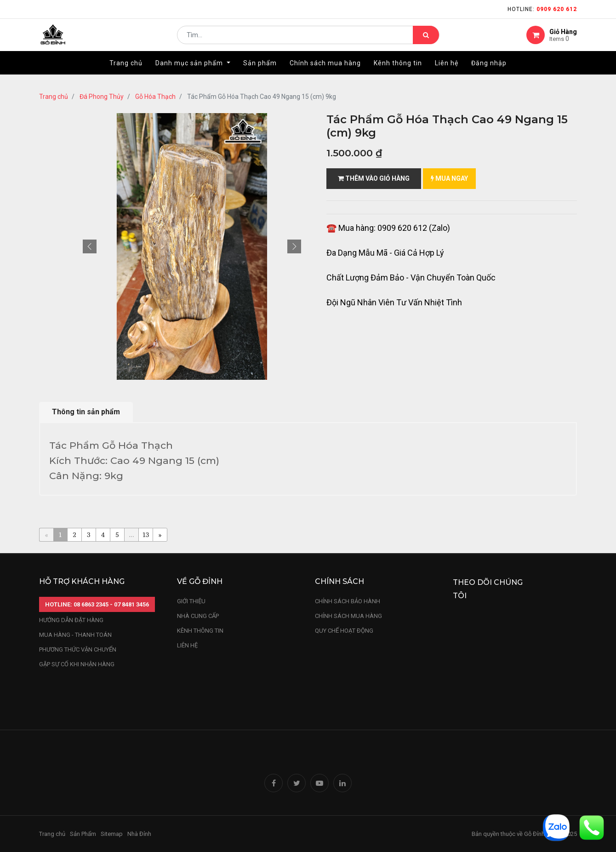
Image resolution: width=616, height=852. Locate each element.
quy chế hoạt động (344, 631)
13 (146, 535)
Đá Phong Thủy (102, 97)
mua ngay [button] (449, 178)
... (131, 535)
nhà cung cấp (198, 616)
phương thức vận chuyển (78, 649)
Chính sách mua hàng (348, 616)
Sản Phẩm (83, 834)
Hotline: (542, 9)
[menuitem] (126, 72)
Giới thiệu (192, 601)
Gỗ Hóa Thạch (155, 97)
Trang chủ (54, 97)
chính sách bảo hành (348, 601)
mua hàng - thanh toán (75, 635)
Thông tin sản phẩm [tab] (86, 412)
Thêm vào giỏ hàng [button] (374, 178)
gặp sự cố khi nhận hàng (77, 664)
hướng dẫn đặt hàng (71, 620)
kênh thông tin (200, 631)
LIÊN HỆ (187, 645)
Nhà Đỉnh (140, 834)
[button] (90, 246)
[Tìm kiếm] (426, 40)
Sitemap (112, 834)
